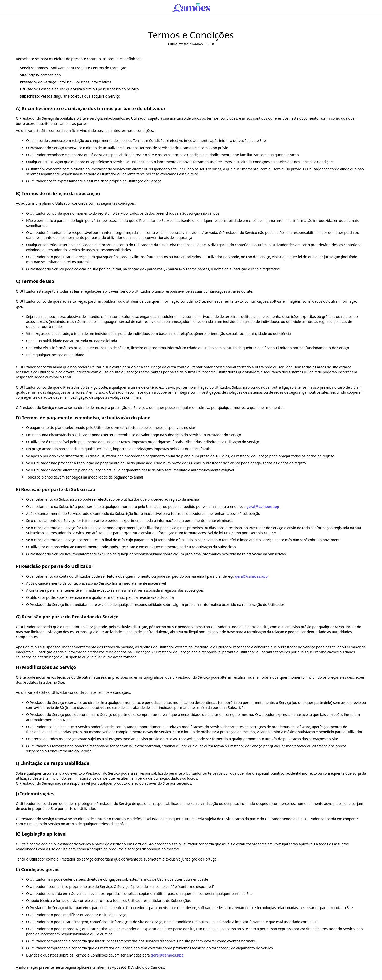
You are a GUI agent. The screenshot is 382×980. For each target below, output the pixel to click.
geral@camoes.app (263, 506)
